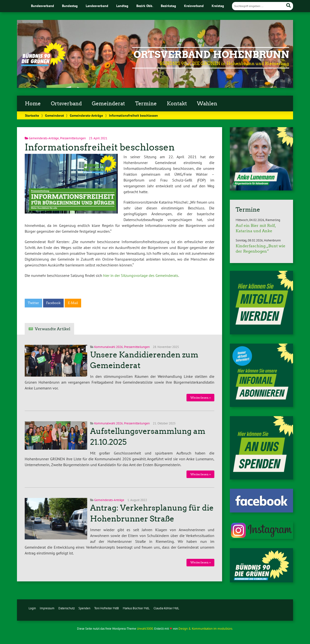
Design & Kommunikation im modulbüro (205, 629)
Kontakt (177, 104)
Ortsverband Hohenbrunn (211, 55)
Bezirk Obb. (145, 6)
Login (32, 608)
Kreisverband (194, 6)
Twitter (33, 303)
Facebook (53, 303)
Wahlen (207, 104)
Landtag (122, 6)
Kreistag (218, 6)
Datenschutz (67, 608)
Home (33, 104)
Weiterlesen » (201, 398)
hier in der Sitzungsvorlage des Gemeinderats (141, 275)
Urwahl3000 (145, 629)
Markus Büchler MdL (136, 608)
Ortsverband (66, 104)
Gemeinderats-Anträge (86, 115)
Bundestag (70, 6)
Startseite (32, 115)
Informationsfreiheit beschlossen (100, 147)
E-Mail (73, 303)
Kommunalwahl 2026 (108, 347)
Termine (146, 104)
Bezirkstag (168, 6)
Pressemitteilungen (73, 138)
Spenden (84, 608)
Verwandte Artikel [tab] (53, 329)
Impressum (47, 608)
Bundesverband (43, 6)
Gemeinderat (108, 104)
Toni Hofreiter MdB (107, 608)
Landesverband (97, 6)
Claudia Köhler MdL (166, 608)
